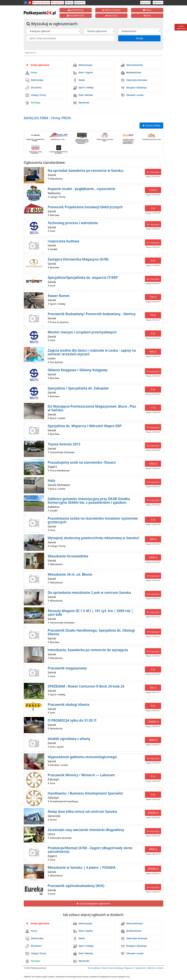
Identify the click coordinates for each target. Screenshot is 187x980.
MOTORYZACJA (76, 10)
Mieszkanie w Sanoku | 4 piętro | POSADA (82, 867)
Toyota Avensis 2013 (64, 444)
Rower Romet (59, 296)
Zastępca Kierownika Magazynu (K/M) (78, 259)
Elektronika (34, 80)
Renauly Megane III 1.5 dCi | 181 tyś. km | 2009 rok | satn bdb (90, 613)
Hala (51, 480)
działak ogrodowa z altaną (69, 739)
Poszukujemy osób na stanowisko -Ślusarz (82, 462)
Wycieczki (81, 103)
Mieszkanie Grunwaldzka (68, 556)
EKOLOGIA (111, 16)
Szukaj (139, 38)
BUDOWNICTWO (76, 16)
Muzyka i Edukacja (134, 88)
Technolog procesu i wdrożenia (73, 223)
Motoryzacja (83, 65)
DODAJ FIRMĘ (151, 126)
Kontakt (160, 968)
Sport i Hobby (83, 88)
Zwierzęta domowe (134, 80)
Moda (79, 80)
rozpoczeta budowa (64, 241)
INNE (147, 16)
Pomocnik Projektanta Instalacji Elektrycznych (85, 207)
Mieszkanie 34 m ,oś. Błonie (70, 574)
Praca (31, 73)
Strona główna (94, 968)
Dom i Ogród (83, 73)
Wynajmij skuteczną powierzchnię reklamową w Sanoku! (93, 538)
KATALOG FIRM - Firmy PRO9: (48, 118)
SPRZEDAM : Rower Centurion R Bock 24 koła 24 (86, 686)
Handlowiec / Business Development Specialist (85, 793)
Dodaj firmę (57, 3)
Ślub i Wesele (83, 95)
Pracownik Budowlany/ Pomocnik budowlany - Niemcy (92, 314)
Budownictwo (131, 73)
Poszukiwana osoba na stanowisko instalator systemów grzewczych (93, 520)
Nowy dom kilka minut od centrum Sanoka (82, 811)
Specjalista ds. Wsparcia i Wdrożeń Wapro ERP (85, 426)
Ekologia (33, 103)
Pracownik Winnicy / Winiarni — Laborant (81, 775)
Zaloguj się (145, 3)
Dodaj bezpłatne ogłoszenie (93, 903)
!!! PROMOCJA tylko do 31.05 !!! (72, 720)
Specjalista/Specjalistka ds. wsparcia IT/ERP (83, 277)
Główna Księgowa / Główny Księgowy (78, 370)
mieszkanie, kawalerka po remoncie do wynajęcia (88, 650)
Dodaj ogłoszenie (41, 3)
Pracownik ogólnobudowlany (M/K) (76, 886)
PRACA (147, 10)
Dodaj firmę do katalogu (113, 968)
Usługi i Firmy (36, 95)
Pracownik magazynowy (67, 668)
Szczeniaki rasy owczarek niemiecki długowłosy (86, 830)
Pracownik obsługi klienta (69, 704)
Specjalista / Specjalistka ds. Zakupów (78, 388)
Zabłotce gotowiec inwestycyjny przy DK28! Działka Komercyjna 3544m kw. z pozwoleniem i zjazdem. (89, 501)
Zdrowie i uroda (132, 95)
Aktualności (80, 3)
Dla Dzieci (34, 88)
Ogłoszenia (30, 53)
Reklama (69, 3)
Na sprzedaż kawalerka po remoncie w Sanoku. (86, 170)
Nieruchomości (132, 65)
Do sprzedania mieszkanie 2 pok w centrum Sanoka (89, 592)
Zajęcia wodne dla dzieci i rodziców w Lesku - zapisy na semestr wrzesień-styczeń (92, 352)
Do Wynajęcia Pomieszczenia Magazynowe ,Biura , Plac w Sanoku (92, 408)
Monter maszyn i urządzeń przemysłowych (82, 332)
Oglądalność (141, 968)
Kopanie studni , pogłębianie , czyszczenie (82, 189)
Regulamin (129, 968)
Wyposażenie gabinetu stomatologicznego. (83, 757)
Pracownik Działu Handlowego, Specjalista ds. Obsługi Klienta (91, 632)
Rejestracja (158, 3)
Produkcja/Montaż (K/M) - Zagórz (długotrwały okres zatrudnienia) (90, 850)
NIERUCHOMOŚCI (111, 10)
